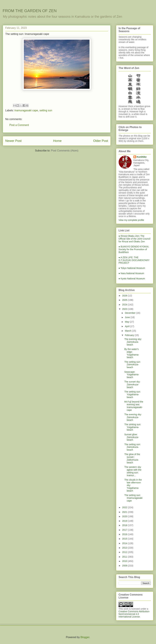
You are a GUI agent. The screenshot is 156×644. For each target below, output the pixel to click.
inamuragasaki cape (26, 110)
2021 (125, 512)
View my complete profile (131, 220)
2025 (125, 300)
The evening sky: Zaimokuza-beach (133, 342)
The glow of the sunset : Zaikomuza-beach (132, 458)
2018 (125, 525)
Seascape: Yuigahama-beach (132, 375)
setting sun (46, 110)
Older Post (101, 141)
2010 (125, 561)
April (127, 326)
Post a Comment (19, 125)
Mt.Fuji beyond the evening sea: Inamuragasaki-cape (134, 406)
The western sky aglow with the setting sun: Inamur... (133, 471)
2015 (125, 539)
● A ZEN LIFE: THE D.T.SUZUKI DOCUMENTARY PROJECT (134, 260)
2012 (125, 552)
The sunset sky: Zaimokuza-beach (132, 384)
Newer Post (13, 141)
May (127, 322)
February (130, 335)
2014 (125, 543)
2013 (125, 548)
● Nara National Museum (131, 273)
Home (57, 141)
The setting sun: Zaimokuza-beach (133, 365)
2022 (125, 507)
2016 (125, 534)
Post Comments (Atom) (65, 151)
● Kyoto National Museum (132, 279)
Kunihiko (142, 157)
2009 (125, 566)
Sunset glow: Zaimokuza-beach (132, 437)
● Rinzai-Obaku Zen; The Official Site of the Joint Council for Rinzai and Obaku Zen (134, 239)
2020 (125, 516)
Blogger (85, 637)
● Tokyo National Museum (132, 268)
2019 (125, 521)
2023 (125, 309)
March (128, 331)
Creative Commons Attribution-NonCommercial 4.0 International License (134, 614)
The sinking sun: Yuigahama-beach (133, 427)
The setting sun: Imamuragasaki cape (133, 498)
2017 (125, 530)
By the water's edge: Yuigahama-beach (132, 353)
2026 (125, 296)
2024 (125, 305)
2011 (125, 557)
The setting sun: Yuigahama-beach (133, 394)
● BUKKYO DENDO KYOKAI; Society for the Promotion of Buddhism (134, 249)
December (130, 313)
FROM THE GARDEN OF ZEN (30, 11)
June (128, 317)
